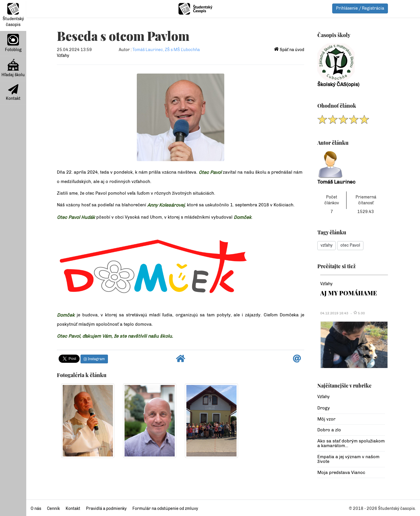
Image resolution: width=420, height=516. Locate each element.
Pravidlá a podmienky (106, 509)
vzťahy (327, 245)
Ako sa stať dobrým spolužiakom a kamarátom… (351, 443)
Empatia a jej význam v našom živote (348, 459)
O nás (36, 509)
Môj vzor (326, 419)
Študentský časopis (13, 15)
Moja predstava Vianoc (341, 473)
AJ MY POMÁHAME (349, 293)
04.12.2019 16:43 (334, 313)
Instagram (94, 359)
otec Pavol (350, 245)
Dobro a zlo (329, 430)
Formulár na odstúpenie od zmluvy (165, 509)
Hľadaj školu (13, 68)
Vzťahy (63, 56)
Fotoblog (13, 43)
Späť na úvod (289, 50)
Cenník (53, 509)
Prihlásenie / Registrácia (360, 8)
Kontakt (13, 93)
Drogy (324, 408)
